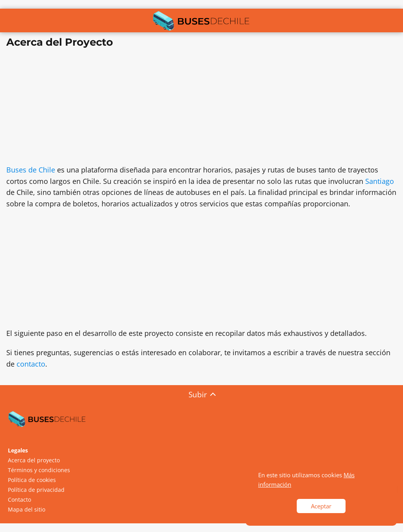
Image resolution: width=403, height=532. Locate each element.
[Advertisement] (201, 109)
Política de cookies (32, 480)
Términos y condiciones (39, 470)
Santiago (380, 181)
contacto (31, 364)
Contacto (19, 500)
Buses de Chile (31, 170)
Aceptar (321, 506)
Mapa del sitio (27, 509)
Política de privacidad (36, 490)
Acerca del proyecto (34, 460)
